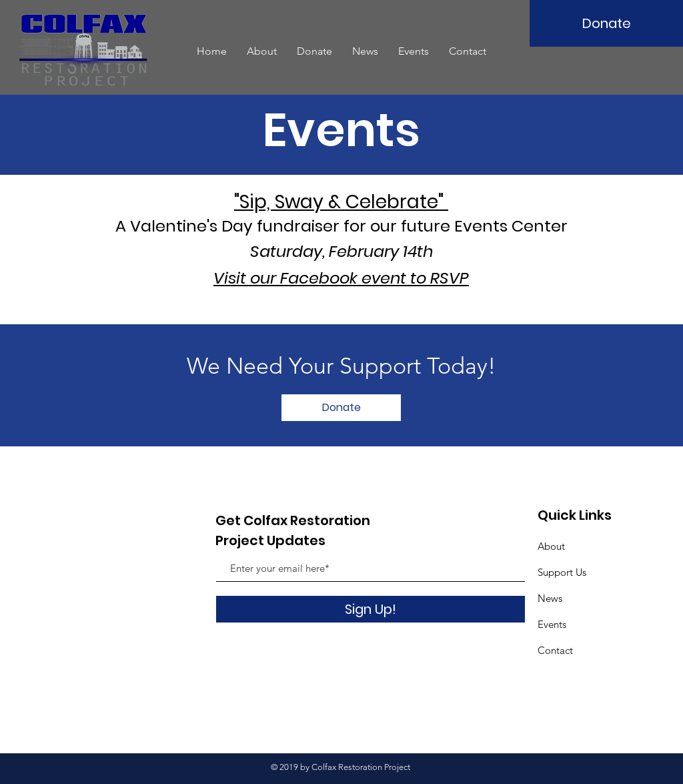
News (550, 598)
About (551, 546)
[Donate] (606, 23)
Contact (555, 650)
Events (552, 624)
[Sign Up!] (371, 609)
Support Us (562, 572)
